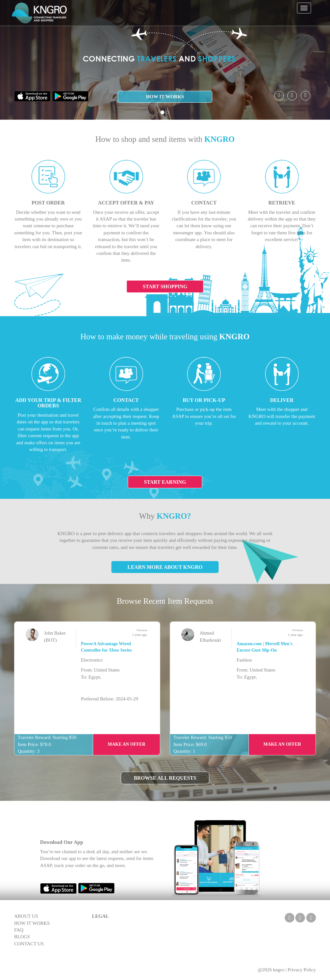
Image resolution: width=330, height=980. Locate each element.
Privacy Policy (302, 970)
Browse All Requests (165, 778)
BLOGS (22, 937)
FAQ (19, 930)
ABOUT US (26, 916)
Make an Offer (126, 744)
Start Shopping (165, 286)
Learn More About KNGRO (165, 567)
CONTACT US (29, 944)
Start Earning (165, 482)
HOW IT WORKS (165, 97)
